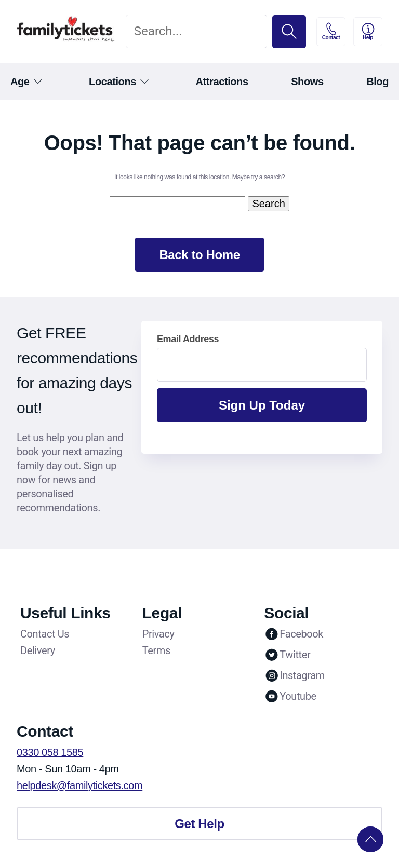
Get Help (199, 824)
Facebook (294, 634)
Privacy (158, 634)
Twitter (287, 655)
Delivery (38, 650)
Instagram (294, 675)
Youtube (290, 696)
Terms (156, 650)
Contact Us (45, 634)
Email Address (188, 339)
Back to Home (199, 255)
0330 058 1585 (50, 752)
